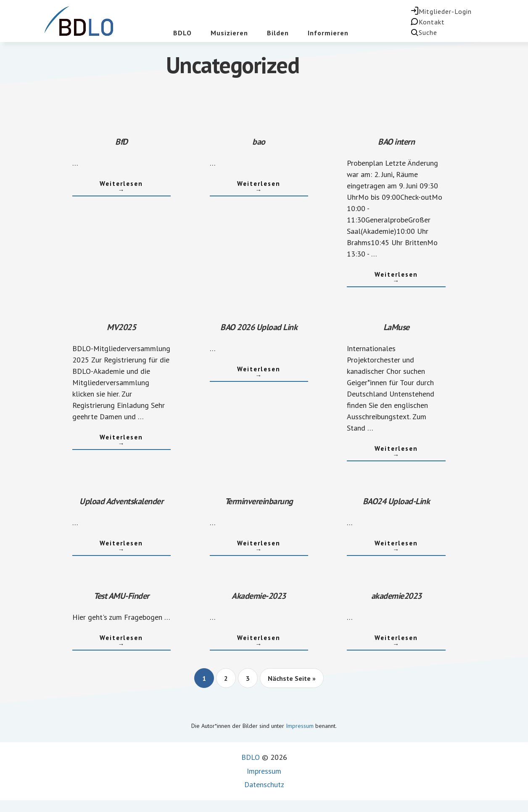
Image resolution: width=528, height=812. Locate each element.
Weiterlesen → (108, 184)
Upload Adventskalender (121, 501)
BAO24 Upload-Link (396, 501)
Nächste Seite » (292, 681)
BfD (121, 142)
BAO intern (396, 142)
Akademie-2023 (259, 596)
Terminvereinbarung (259, 501)
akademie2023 (396, 596)
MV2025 (121, 327)
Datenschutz (264, 784)
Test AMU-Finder (121, 596)
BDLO (251, 757)
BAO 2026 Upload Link (259, 327)
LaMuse (396, 327)
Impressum (300, 726)
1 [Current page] (208, 681)
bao (259, 142)
